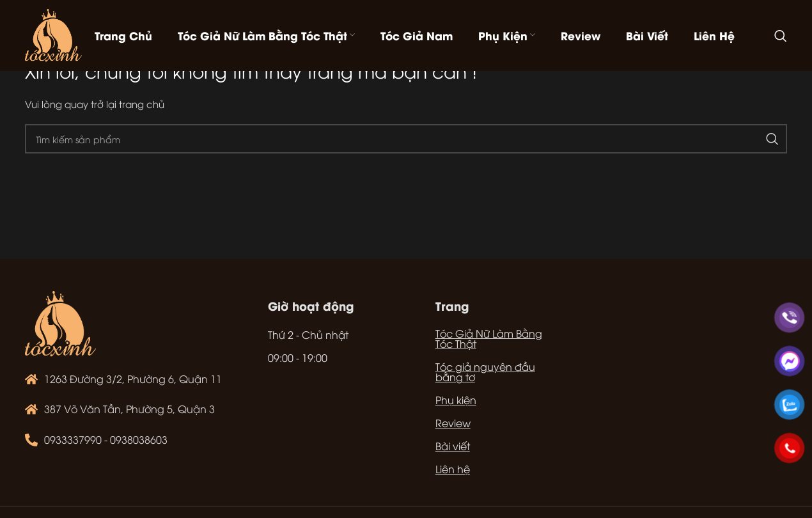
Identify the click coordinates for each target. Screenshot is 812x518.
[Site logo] (53, 34)
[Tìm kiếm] (781, 36)
